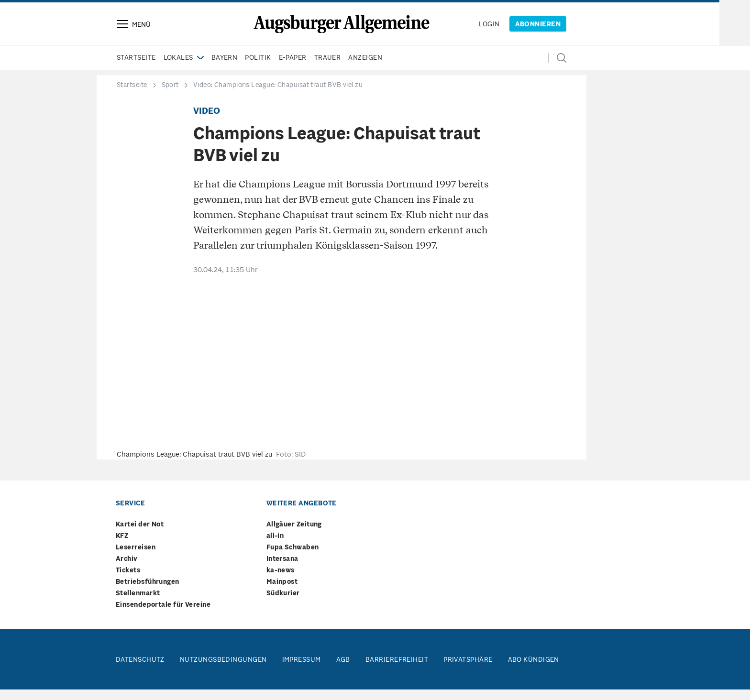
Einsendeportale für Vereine (163, 616)
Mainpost (282, 593)
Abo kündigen (534, 671)
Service (130, 514)
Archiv (127, 570)
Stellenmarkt (138, 604)
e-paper (293, 69)
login (489, 30)
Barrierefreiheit (397, 671)
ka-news (281, 581)
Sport (170, 96)
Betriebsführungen (148, 593)
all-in (275, 547)
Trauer (328, 69)
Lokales (178, 69)
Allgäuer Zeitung (294, 535)
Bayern (225, 69)
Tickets (128, 581)
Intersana (282, 570)
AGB (343, 671)
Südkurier (283, 604)
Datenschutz (140, 671)
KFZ (122, 547)
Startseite (136, 69)
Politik (258, 69)
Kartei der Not (140, 535)
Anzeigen (365, 69)
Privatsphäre (468, 671)
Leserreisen (136, 558)
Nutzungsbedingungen (223, 671)
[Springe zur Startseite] (342, 29)
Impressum (302, 671)
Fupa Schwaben (293, 558)
